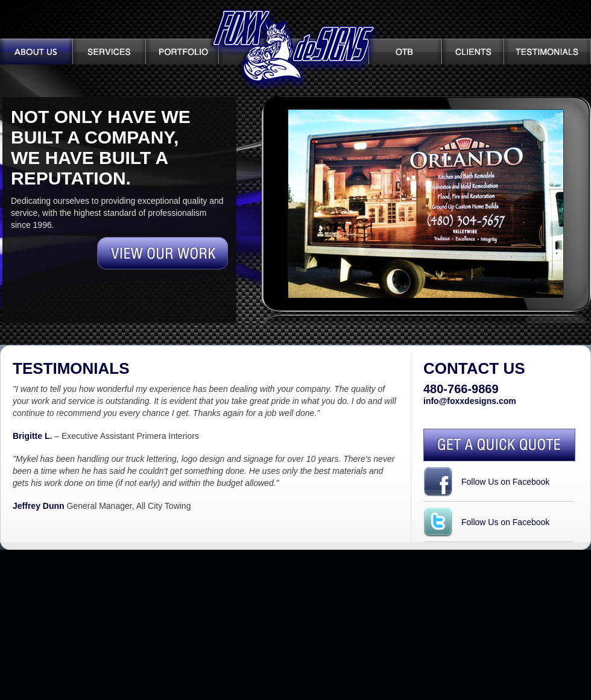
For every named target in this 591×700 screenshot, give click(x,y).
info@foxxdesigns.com (470, 401)
